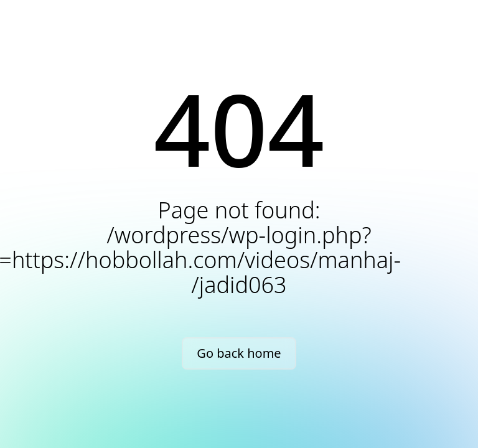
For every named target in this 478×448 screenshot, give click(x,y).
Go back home (239, 353)
